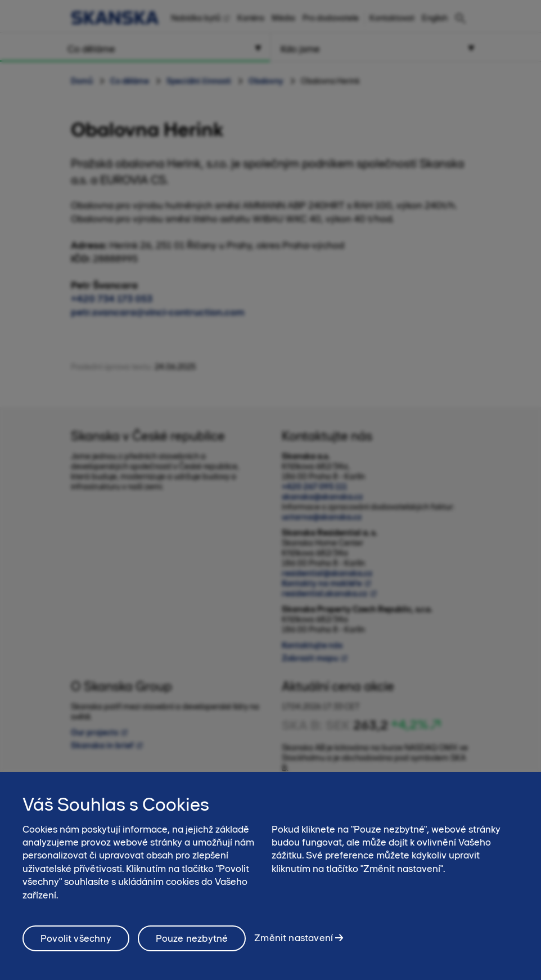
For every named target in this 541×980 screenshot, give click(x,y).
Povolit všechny (76, 938)
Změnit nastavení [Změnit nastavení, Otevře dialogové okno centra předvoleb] (294, 938)
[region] (270, 876)
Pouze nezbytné (192, 938)
